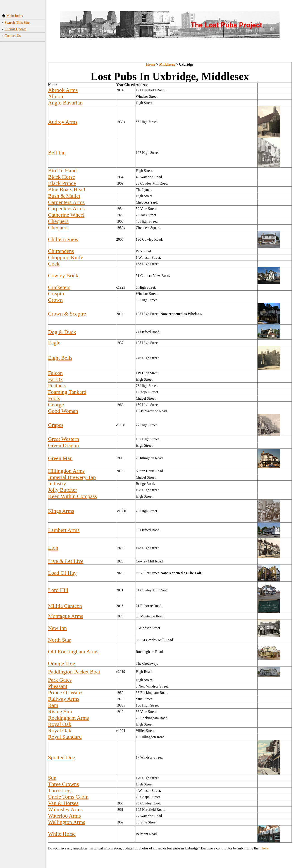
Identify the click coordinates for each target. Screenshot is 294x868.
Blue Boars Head (67, 190)
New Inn (57, 628)
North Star (59, 640)
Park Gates (60, 680)
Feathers (57, 386)
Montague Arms (66, 616)
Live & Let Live (66, 561)
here (265, 848)
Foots (54, 398)
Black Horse (61, 177)
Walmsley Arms (65, 809)
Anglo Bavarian (65, 103)
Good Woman (63, 411)
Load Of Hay (62, 573)
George (56, 405)
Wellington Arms (67, 822)
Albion (56, 96)
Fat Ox (55, 379)
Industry (57, 484)
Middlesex (167, 64)
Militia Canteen (65, 606)
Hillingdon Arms (66, 471)
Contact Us (13, 36)
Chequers (58, 221)
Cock (54, 264)
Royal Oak (60, 724)
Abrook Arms (63, 90)
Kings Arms (61, 511)
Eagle (54, 343)
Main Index (15, 16)
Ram (53, 705)
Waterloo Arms (64, 816)
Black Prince (62, 183)
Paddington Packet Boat (74, 672)
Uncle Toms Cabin (68, 797)
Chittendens (61, 251)
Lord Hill (58, 590)
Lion (53, 548)
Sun (52, 778)
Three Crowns (63, 784)
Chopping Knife (66, 257)
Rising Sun (60, 711)
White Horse (62, 834)
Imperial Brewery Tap (72, 477)
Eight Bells (60, 358)
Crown (55, 300)
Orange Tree (61, 663)
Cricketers (59, 287)
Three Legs (60, 790)
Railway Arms (64, 699)
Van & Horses (63, 803)
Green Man (60, 458)
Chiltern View (63, 239)
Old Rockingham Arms (73, 652)
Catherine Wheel (66, 215)
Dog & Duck (62, 332)
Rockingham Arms (68, 718)
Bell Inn (57, 153)
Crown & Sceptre (67, 314)
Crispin (56, 294)
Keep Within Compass (72, 496)
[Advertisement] (23, 114)
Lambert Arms (64, 530)
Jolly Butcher (63, 490)
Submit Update (15, 29)
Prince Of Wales (66, 693)
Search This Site (17, 23)
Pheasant (58, 686)
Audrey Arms (63, 122)
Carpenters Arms (66, 202)
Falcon (55, 373)
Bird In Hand (62, 171)
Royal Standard (65, 737)
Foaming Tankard (67, 392)
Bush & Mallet (64, 196)
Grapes (56, 425)
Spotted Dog (62, 757)
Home (151, 64)
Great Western (63, 439)
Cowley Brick (63, 275)
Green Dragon (63, 445)
